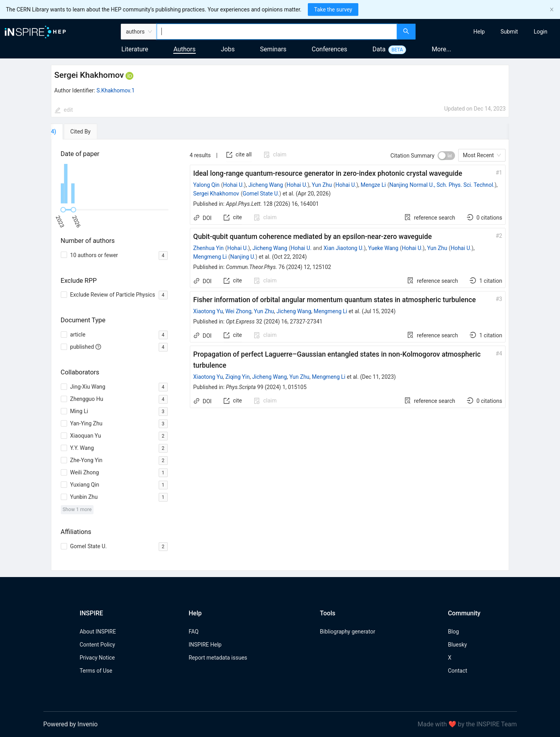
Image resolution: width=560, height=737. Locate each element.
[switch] (446, 156)
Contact (458, 671)
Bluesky (457, 645)
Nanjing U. (243, 257)
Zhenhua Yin (209, 248)
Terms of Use (96, 671)
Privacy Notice (97, 658)
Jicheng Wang (266, 185)
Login (540, 32)
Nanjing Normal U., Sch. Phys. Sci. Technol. (442, 185)
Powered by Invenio (71, 724)
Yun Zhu (322, 185)
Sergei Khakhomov (216, 194)
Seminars (273, 49)
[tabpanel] (280, 355)
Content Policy (97, 645)
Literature (135, 49)
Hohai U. (233, 185)
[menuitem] (479, 32)
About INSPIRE (98, 632)
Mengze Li (373, 185)
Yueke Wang (383, 248)
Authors (184, 49)
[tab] (74, 132)
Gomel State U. (261, 194)
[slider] (63, 210)
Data (379, 49)
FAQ (194, 632)
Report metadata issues (218, 658)
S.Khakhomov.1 (116, 90)
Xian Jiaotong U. (344, 248)
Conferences (330, 49)
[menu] (489, 32)
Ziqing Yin (238, 377)
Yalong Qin (207, 185)
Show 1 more (77, 509)
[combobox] (277, 32)
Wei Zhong (238, 311)
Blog (453, 632)
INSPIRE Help (205, 645)
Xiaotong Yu (208, 311)
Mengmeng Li (210, 257)
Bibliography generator (348, 632)
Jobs (228, 49)
